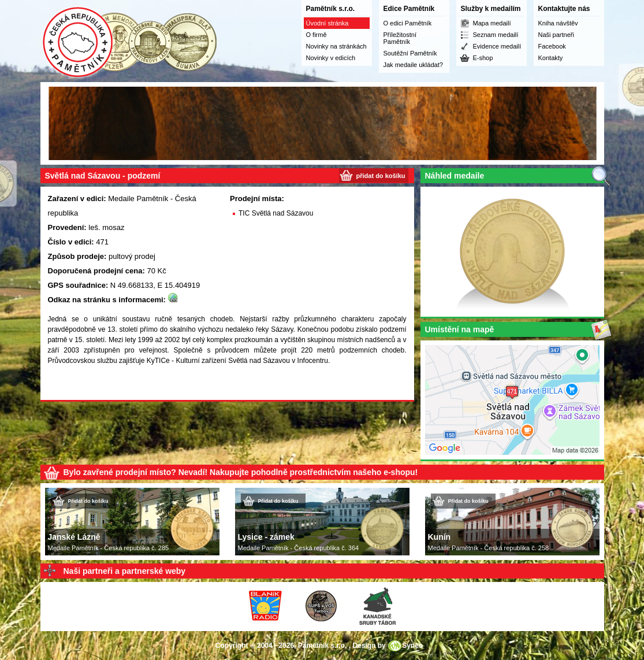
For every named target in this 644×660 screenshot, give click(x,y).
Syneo (412, 646)
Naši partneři (556, 35)
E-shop (483, 58)
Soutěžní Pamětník (410, 53)
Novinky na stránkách (336, 46)
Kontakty (551, 58)
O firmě (317, 35)
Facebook (552, 46)
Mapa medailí (492, 23)
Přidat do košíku (88, 501)
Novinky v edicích (331, 58)
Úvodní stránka (327, 23)
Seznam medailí (496, 35)
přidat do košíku (381, 176)
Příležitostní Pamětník (400, 38)
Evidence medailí (497, 46)
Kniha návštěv (558, 23)
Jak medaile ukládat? (413, 65)
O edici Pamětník (408, 23)
